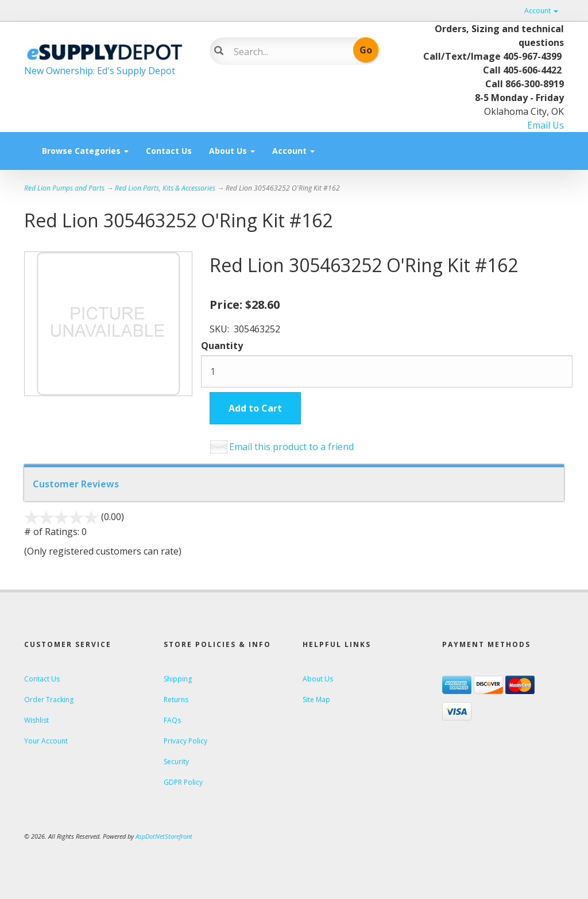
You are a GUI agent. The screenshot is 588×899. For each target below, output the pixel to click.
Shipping (178, 679)
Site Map (316, 700)
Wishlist (36, 720)
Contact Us (169, 151)
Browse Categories (85, 151)
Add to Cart (255, 408)
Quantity (222, 346)
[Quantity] (387, 371)
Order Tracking (49, 700)
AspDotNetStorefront (164, 836)
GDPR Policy (183, 782)
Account (541, 11)
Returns (176, 700)
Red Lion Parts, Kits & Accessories (165, 188)
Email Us (546, 125)
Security (176, 762)
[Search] (287, 52)
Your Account (46, 741)
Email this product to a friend (291, 447)
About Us (232, 151)
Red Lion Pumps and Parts (64, 188)
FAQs (172, 720)
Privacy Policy (185, 741)
